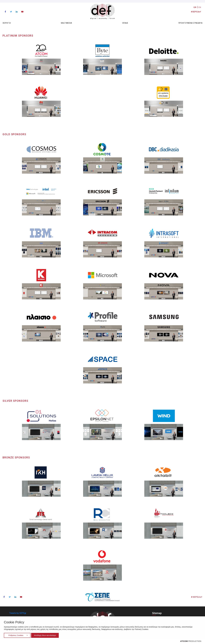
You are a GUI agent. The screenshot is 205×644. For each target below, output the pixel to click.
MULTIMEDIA (66, 23)
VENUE (125, 23)
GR (195, 7)
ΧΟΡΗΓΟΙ (7, 23)
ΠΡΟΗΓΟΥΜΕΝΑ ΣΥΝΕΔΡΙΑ (190, 23)
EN (200, 7)
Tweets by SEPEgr (18, 613)
